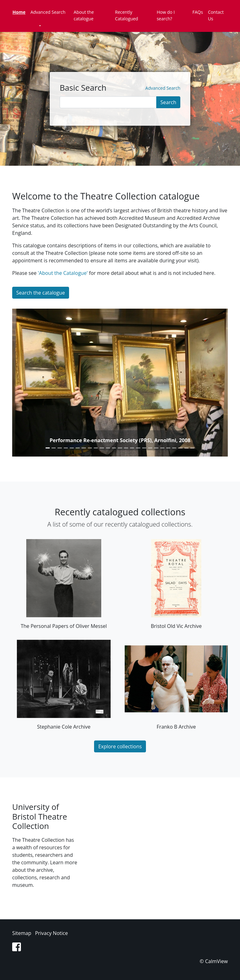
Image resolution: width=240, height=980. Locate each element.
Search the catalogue (41, 293)
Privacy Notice (51, 933)
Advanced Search (48, 12)
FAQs (198, 12)
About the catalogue (84, 15)
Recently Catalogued (127, 15)
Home (19, 12)
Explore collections (120, 746)
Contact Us (216, 15)
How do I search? (166, 15)
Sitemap (22, 933)
